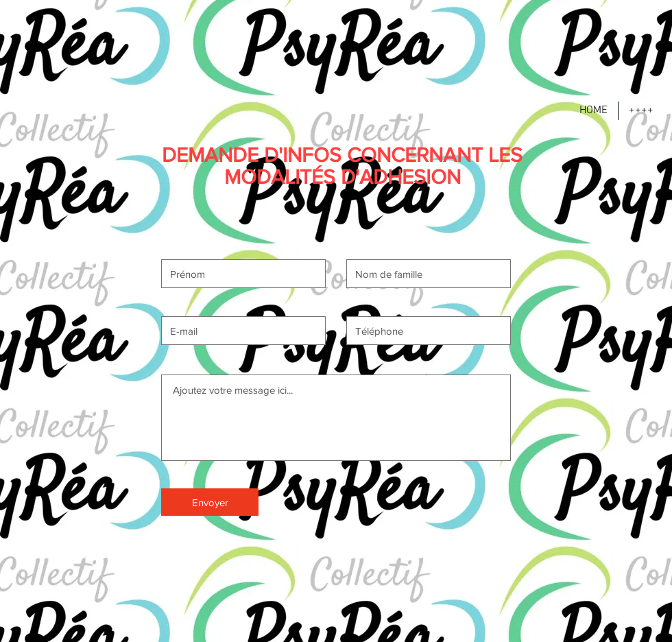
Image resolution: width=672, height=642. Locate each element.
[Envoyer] (210, 502)
